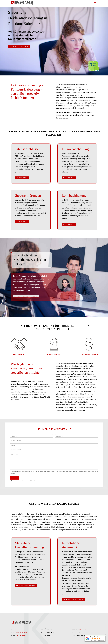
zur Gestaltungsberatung (25, 586)
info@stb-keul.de (21, 635)
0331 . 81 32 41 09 (21, 633)
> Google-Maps (82, 629)
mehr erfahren (21, 178)
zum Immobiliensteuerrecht (73, 600)
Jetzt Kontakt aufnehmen (18, 46)
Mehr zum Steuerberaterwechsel (26, 296)
